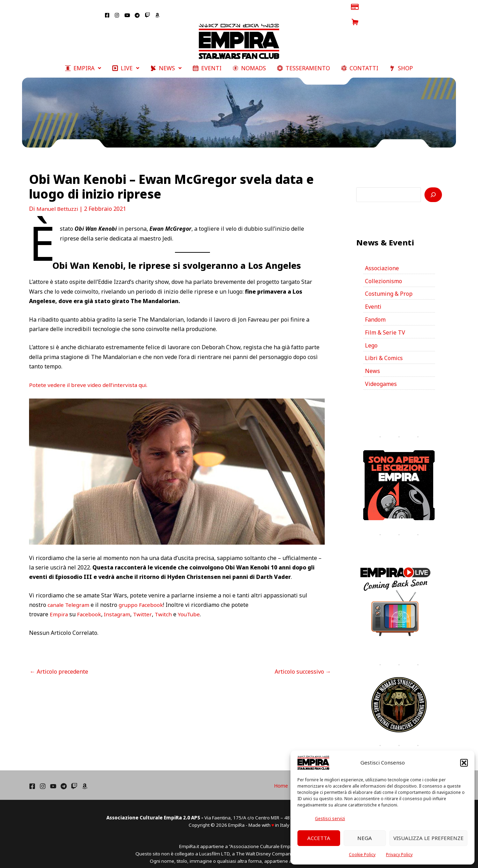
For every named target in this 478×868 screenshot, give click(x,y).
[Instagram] (43, 779)
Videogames (381, 377)
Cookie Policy (362, 855)
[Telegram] (64, 779)
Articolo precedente (59, 664)
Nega (365, 838)
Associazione (382, 261)
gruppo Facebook (143, 597)
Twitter (145, 607)
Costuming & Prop (389, 287)
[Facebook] (32, 779)
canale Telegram (69, 597)
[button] (464, 763)
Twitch (166, 607)
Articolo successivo (303, 664)
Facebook (90, 607)
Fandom (375, 313)
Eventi (373, 300)
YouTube (192, 607)
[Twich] (74, 779)
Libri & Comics (384, 351)
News (372, 364)
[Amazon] (85, 779)
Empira (59, 607)
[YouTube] (53, 779)
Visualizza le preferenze (428, 838)
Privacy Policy (399, 855)
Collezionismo (384, 274)
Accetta (319, 838)
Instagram (119, 607)
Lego (371, 338)
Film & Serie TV (385, 325)
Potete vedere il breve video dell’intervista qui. (90, 378)
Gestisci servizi (330, 819)
